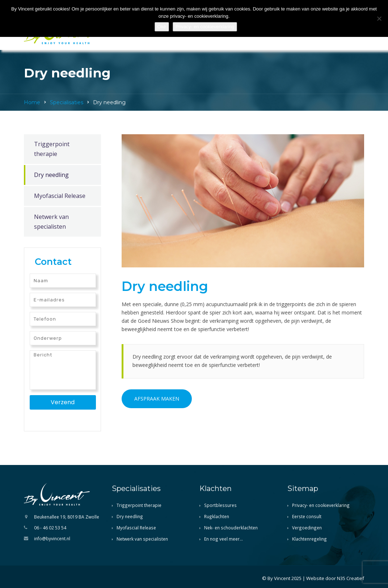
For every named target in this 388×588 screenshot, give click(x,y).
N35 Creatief (351, 578)
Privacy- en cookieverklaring (321, 505)
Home (32, 102)
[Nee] (379, 18)
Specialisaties (67, 102)
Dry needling (51, 175)
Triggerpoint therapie (52, 149)
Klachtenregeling (309, 539)
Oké (162, 27)
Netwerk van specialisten (51, 222)
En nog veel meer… (223, 539)
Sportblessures (220, 505)
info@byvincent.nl (52, 538)
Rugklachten (217, 516)
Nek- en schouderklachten (231, 528)
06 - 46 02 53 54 (50, 528)
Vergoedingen (307, 528)
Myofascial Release (60, 196)
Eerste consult (307, 516)
